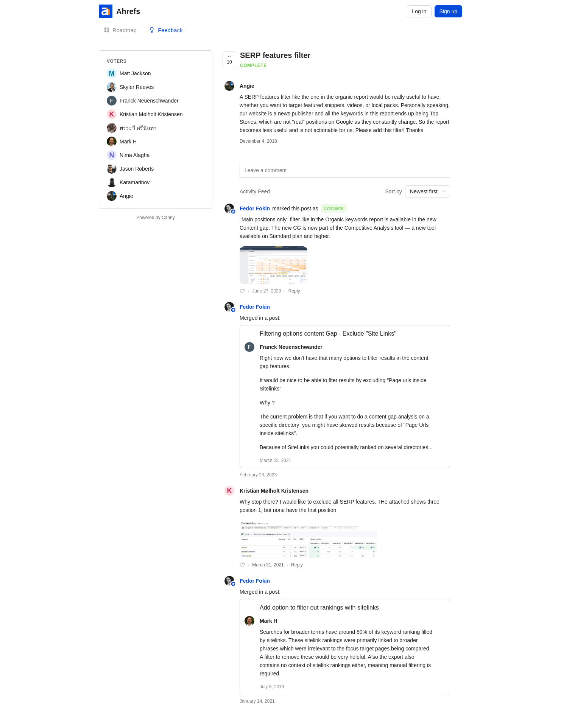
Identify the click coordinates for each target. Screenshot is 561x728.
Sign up (448, 11)
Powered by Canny (155, 218)
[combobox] (428, 191)
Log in (419, 11)
